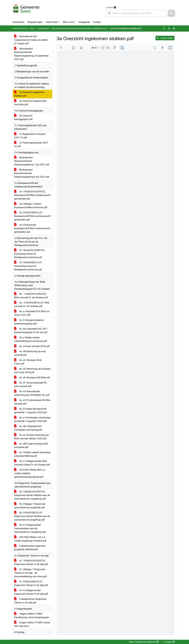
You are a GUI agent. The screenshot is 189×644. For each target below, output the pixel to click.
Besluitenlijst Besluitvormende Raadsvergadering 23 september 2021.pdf (31, 54)
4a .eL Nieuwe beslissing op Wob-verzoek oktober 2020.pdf (31, 437)
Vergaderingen (35, 22)
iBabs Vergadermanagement (144, 642)
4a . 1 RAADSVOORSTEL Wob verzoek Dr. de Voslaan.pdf (31, 296)
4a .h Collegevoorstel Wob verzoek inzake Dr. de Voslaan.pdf (32, 463)
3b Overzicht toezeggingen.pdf (23, 117)
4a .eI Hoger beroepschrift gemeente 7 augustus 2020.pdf (30, 411)
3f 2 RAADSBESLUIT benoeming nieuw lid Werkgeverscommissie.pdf (28, 266)
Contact (97, 22)
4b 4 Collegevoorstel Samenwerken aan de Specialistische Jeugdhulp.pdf (30, 528)
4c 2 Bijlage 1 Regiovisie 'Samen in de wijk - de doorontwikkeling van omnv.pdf (30, 573)
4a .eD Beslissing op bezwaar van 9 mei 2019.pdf (32, 371)
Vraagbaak (84, 22)
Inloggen (169, 642)
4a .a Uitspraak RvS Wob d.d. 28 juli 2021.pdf (32, 313)
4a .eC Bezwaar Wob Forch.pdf (28, 362)
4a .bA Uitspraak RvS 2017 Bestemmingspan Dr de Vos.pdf (31, 331)
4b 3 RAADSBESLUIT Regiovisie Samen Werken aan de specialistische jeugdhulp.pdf (32, 516)
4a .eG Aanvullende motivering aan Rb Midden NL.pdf (32, 393)
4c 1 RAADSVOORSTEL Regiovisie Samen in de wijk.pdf (31, 562)
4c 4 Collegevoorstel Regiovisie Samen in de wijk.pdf (31, 592)
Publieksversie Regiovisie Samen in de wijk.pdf (30, 601)
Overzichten (52, 22)
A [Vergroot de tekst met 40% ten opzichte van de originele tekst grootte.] (174, 29)
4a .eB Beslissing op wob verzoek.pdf (30, 353)
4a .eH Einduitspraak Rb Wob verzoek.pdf (32, 402)
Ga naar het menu (1, 2)
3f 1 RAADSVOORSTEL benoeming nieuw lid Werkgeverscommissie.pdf (30, 254)
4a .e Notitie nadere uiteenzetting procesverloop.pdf (31, 339)
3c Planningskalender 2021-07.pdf (31, 144)
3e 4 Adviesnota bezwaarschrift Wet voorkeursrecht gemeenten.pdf (32, 228)
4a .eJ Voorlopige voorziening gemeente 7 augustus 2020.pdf (32, 419)
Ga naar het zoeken (0, 2)
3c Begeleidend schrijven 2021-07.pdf (30, 136)
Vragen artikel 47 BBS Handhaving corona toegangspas (32, 616)
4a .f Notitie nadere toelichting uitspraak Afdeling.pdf (32, 454)
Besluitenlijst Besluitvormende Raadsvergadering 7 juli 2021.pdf (32, 161)
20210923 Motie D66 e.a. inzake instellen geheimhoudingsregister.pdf (30, 473)
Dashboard (18, 22)
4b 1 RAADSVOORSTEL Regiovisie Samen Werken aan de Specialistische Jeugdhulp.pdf (32, 495)
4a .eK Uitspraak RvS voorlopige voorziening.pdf (28, 428)
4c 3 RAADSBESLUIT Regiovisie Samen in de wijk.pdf (31, 583)
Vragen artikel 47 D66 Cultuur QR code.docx (32, 624)
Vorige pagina (165, 38)
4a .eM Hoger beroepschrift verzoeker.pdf (31, 445)
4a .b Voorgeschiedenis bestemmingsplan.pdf (29, 322)
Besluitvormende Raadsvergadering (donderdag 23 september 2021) (80, 29)
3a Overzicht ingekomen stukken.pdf (29, 94)
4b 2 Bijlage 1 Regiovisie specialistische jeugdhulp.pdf (30, 506)
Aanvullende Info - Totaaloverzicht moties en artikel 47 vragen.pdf (31, 40)
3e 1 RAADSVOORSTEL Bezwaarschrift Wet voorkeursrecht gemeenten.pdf (32, 195)
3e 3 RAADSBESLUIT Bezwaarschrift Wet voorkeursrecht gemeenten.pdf (32, 216)
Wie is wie (68, 22)
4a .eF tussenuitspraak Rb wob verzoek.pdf (30, 384)
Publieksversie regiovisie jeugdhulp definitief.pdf (30, 548)
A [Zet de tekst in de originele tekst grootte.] (164, 28)
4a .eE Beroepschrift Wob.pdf (32, 378)
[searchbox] (136, 13)
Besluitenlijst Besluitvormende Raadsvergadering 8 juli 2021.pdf (32, 173)
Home (32, 29)
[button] (171, 13)
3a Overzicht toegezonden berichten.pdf (30, 103)
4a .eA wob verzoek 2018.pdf (32, 346)
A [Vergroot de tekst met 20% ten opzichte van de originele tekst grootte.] (169, 28)
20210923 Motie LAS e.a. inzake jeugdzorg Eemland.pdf (30, 539)
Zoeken (110, 7)
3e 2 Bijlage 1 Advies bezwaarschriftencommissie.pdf (31, 206)
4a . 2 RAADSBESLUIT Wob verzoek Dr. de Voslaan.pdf (32, 304)
